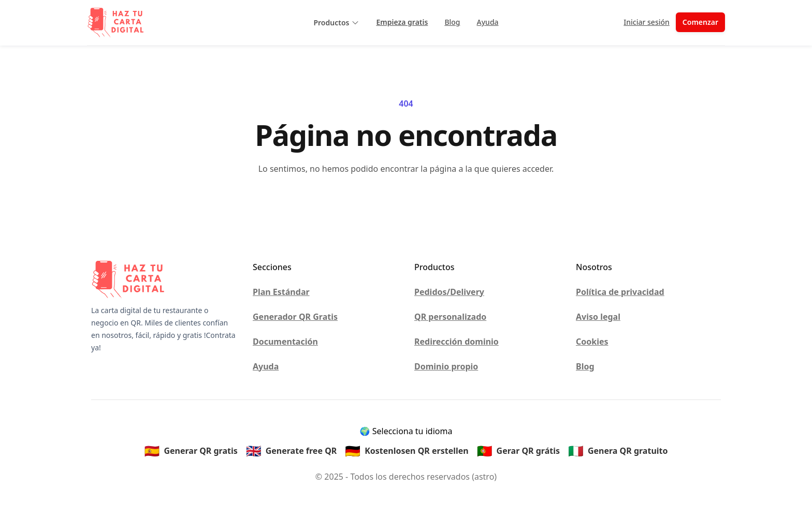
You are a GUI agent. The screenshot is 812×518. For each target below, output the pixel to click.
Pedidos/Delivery (449, 292)
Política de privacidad (620, 292)
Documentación (285, 342)
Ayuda (488, 22)
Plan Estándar (281, 292)
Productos (336, 23)
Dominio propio (446, 366)
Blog (452, 22)
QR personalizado (450, 317)
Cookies (592, 342)
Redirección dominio (456, 342)
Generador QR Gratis (295, 317)
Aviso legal (598, 317)
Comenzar (700, 22)
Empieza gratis (402, 22)
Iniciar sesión (647, 22)
